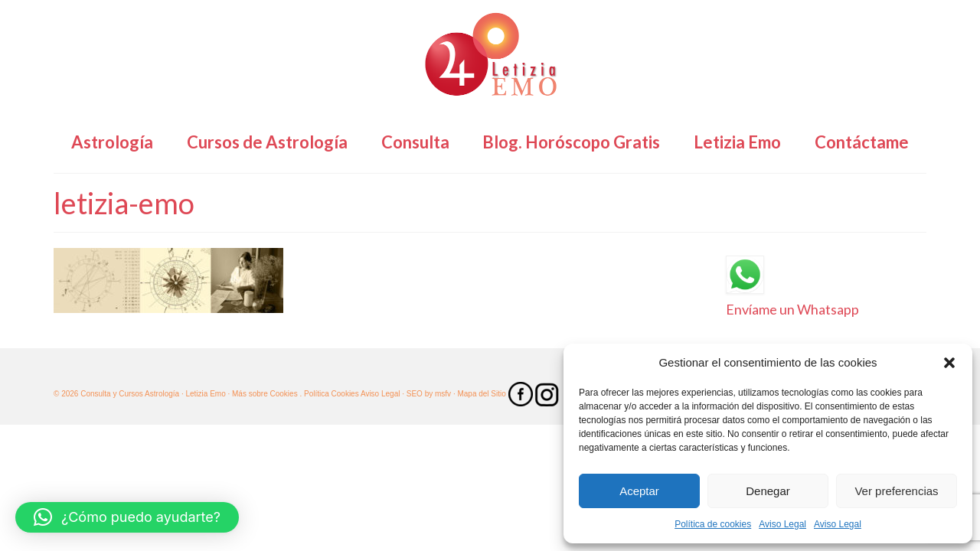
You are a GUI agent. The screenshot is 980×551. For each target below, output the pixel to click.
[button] (949, 363)
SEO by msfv (429, 394)
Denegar (768, 491)
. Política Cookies (330, 394)
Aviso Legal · (382, 394)
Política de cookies (713, 524)
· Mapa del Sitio (481, 394)
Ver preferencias (896, 491)
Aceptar (639, 491)
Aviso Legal (782, 524)
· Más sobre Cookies (263, 394)
